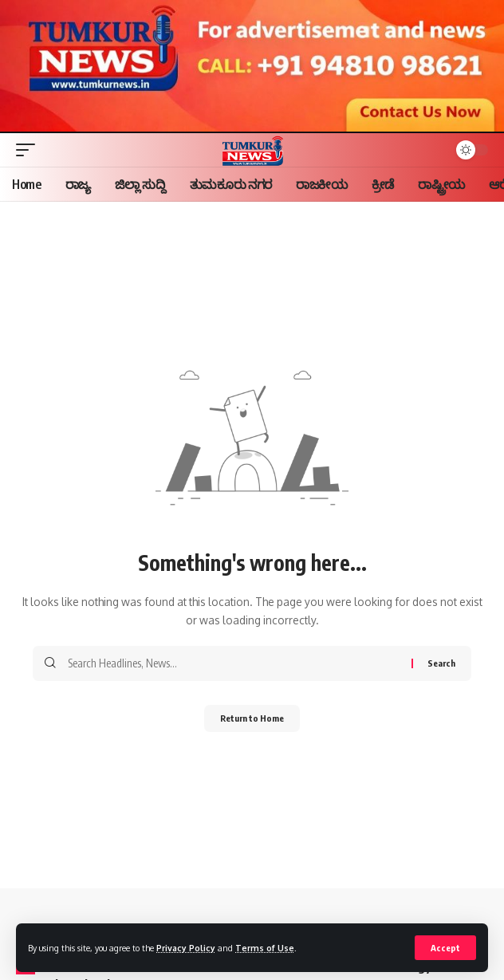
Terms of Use (265, 948)
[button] (445, 948)
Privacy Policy (186, 948)
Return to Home (252, 718)
